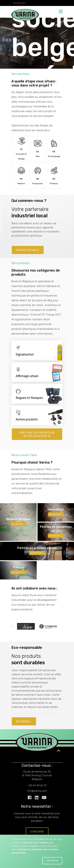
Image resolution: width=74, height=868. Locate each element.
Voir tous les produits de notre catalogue (37, 434)
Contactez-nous (28, 250)
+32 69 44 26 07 (37, 785)
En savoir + (24, 722)
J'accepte (52, 861)
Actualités (20, 3)
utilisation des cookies (35, 843)
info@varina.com (37, 791)
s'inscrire (37, 832)
